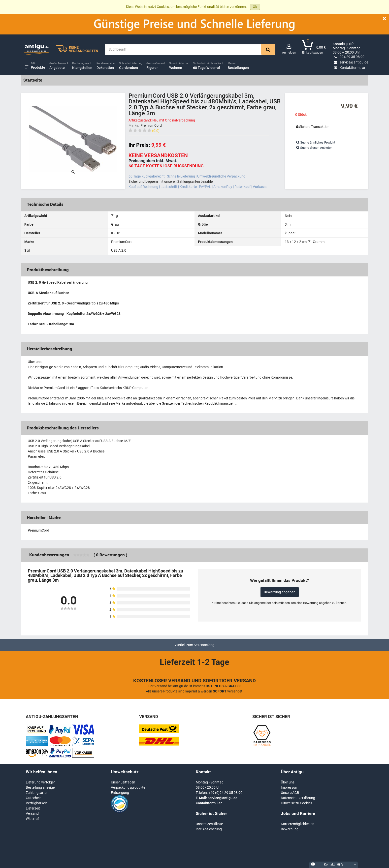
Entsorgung (120, 793)
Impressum (290, 787)
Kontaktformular (349, 68)
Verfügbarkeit (36, 803)
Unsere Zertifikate (209, 824)
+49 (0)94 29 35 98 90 (225, 793)
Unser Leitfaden (123, 782)
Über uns (288, 782)
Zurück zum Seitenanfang (195, 645)
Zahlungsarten (37, 793)
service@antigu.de (350, 62)
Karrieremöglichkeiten (298, 824)
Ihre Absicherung (209, 829)
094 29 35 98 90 (349, 57)
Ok (255, 7)
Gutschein (34, 798)
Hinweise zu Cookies (296, 803)
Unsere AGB (290, 793)
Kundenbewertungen (49, 555)
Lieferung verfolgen (41, 782)
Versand (32, 813)
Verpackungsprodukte (128, 787)
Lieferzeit (33, 808)
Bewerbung (290, 829)
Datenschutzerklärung (298, 798)
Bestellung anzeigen (41, 787)
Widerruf (32, 819)
